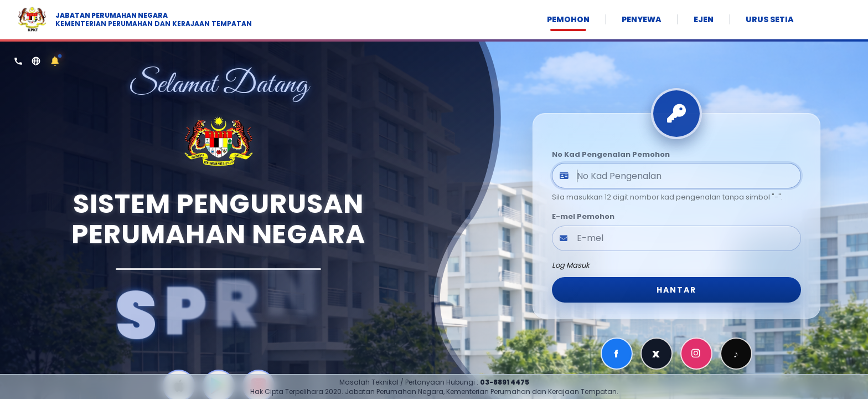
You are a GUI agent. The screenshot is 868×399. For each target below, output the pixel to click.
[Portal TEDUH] (36, 61)
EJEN (704, 19)
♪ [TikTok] (736, 354)
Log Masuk (571, 265)
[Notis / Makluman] (55, 61)
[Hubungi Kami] (18, 61)
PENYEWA (642, 19)
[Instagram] (696, 354)
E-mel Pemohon (583, 216)
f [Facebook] (616, 354)
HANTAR (676, 290)
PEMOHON (568, 19)
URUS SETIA (770, 19)
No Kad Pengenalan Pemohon (611, 154)
